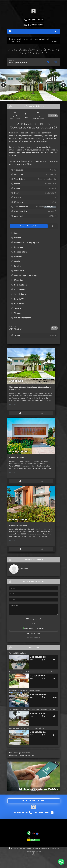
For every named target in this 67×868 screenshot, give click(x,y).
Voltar (55, 42)
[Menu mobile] (10, 31)
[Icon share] (33, 11)
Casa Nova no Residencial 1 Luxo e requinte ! (25, 701)
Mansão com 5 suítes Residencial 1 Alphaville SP (27, 739)
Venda (19, 39)
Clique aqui (13, 766)
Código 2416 (15, 42)
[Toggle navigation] (55, 31)
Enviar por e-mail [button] (34, 629)
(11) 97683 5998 (35, 25)
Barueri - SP (28, 39)
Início (12, 39)
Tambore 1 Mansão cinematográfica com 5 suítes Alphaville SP (32, 720)
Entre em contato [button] (33, 811)
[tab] (21, 226)
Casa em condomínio (42, 39)
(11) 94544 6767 (36, 20)
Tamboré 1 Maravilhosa (18, 663)
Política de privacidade (34, 862)
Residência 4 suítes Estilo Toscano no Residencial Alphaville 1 (31, 682)
